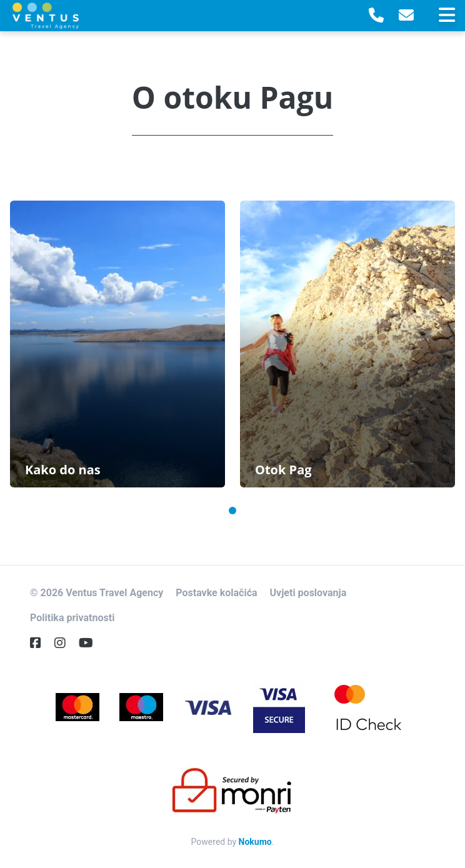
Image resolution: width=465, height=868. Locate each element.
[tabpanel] (117, 344)
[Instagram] (65, 643)
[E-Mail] (406, 16)
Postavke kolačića (216, 593)
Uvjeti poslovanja (308, 593)
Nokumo (255, 842)
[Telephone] (376, 16)
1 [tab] (232, 511)
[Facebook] (41, 643)
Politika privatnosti (72, 618)
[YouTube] (91, 643)
